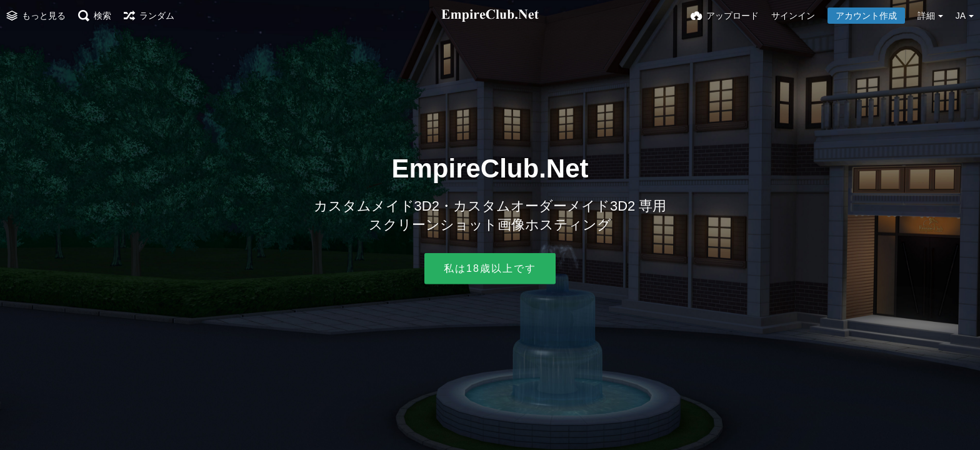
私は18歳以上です (490, 268)
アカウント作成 (866, 16)
